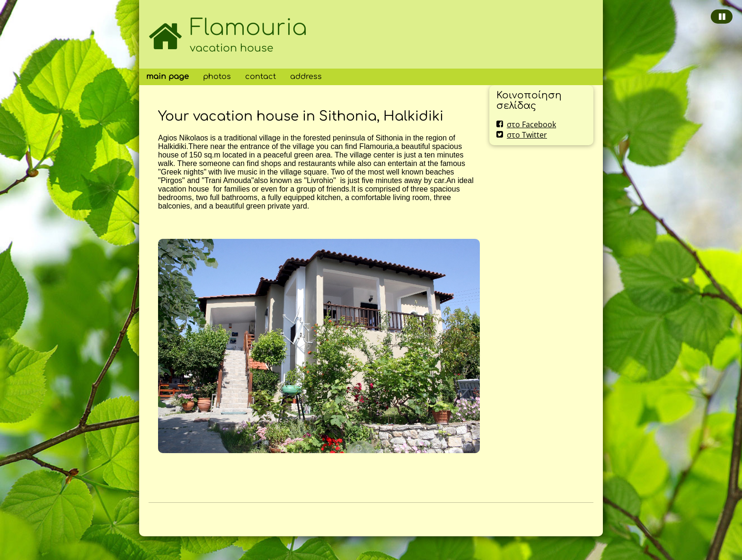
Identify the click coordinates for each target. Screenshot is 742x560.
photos (217, 77)
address (306, 77)
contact (261, 77)
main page (168, 77)
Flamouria (248, 28)
